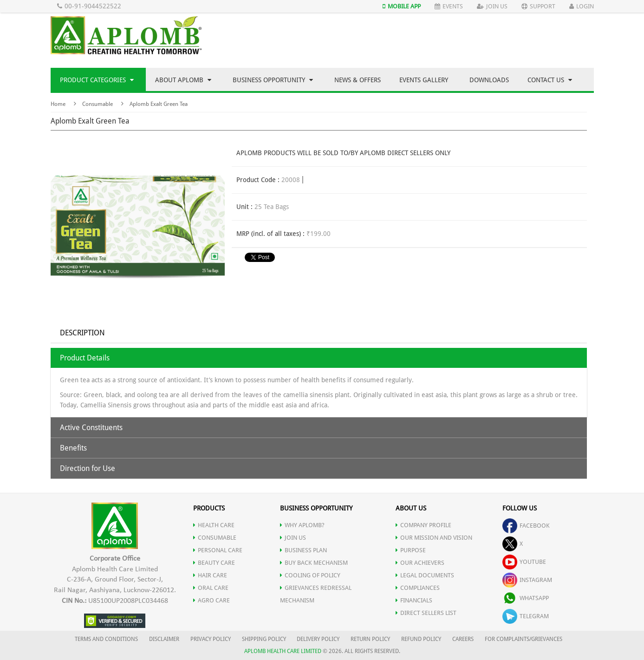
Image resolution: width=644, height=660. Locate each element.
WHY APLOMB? (302, 525)
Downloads (489, 80)
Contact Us (550, 80)
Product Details (85, 358)
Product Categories (97, 80)
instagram (527, 580)
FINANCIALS (414, 600)
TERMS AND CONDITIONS (106, 639)
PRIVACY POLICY (211, 639)
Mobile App (402, 6)
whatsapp (526, 598)
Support (538, 6)
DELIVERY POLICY (318, 639)
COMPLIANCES (418, 588)
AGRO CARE (211, 600)
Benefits (73, 448)
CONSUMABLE (215, 538)
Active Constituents (91, 428)
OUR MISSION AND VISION (434, 538)
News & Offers (358, 80)
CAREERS (463, 639)
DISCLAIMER (164, 639)
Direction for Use (88, 468)
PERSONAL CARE (218, 550)
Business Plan (303, 550)
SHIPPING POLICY (265, 639)
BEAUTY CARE (214, 563)
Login (582, 6)
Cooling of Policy (310, 575)
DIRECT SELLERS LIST (426, 613)
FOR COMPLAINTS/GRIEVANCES (524, 639)
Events (449, 6)
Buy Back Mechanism (314, 563)
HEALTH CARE (214, 525)
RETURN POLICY (370, 639)
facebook (526, 526)
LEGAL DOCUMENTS (425, 575)
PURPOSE (411, 550)
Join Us (492, 6)
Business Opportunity (273, 80)
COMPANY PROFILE (423, 525)
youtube (524, 562)
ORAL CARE (211, 588)
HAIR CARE (210, 575)
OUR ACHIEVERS (420, 563)
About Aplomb (183, 80)
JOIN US (293, 538)
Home (58, 104)
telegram (526, 616)
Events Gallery (424, 80)
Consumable (98, 104)
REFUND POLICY (421, 639)
